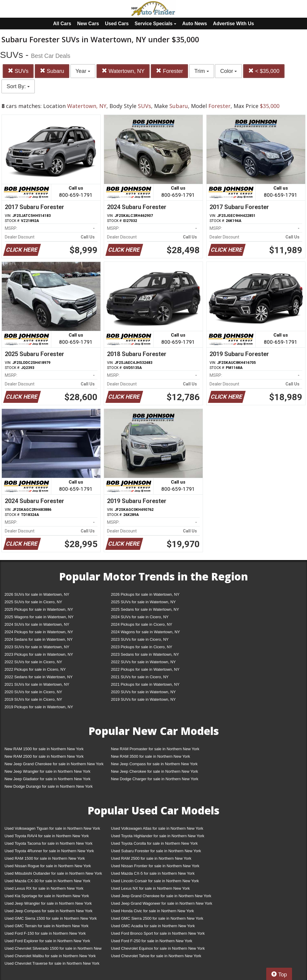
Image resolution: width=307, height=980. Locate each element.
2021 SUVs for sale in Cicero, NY (140, 677)
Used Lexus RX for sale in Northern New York (44, 888)
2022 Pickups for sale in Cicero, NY (35, 669)
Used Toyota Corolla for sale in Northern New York (154, 843)
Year (83, 71)
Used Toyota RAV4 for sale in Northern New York (47, 836)
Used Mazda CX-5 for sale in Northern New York (153, 873)
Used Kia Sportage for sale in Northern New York (47, 896)
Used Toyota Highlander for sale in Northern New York (158, 836)
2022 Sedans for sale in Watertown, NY (39, 677)
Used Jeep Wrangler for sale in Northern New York (48, 903)
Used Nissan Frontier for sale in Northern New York (155, 866)
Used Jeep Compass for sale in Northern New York (48, 911)
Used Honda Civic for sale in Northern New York (152, 911)
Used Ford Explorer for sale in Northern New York (47, 941)
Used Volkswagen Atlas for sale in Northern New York (157, 828)
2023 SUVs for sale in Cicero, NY (140, 639)
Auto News (195, 24)
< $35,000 (264, 71)
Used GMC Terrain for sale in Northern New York (46, 926)
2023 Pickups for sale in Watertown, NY (39, 654)
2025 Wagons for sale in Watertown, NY (39, 617)
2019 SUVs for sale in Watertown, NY (143, 699)
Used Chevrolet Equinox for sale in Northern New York (158, 948)
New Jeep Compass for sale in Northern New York (154, 764)
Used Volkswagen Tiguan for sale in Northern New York (52, 828)
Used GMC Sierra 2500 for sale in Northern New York (157, 918)
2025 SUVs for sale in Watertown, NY (143, 602)
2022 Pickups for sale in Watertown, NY (145, 669)
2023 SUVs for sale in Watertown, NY (37, 647)
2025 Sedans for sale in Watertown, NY (145, 609)
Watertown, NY (123, 71)
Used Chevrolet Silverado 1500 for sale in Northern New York (53, 950)
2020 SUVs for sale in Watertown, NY (143, 692)
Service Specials (155, 24)
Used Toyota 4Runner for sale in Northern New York (49, 851)
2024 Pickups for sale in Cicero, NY (142, 624)
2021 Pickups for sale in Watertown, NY (145, 684)
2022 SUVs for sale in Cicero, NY (33, 662)
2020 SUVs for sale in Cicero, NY (33, 692)
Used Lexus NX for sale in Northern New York (150, 888)
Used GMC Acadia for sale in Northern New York (153, 926)
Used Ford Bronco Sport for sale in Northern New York (158, 933)
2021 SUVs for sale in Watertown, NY (37, 684)
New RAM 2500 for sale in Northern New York (44, 756)
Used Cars (117, 24)
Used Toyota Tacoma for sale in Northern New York (49, 843)
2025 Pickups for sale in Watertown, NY (39, 609)
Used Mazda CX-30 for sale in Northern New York (47, 881)
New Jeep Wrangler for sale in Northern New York (48, 771)
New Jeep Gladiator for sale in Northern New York (48, 779)
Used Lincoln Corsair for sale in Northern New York (155, 881)
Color (228, 71)
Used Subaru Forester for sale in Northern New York (156, 851)
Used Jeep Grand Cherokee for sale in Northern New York (161, 896)
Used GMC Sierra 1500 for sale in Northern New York (51, 918)
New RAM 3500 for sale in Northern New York (151, 756)
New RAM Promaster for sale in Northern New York (155, 749)
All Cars (62, 24)
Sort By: (18, 86)
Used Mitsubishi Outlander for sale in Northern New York (53, 873)
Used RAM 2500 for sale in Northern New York (151, 858)
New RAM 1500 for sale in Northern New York (44, 749)
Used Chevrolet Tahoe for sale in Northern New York (156, 956)
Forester (169, 71)
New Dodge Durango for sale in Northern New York (49, 786)
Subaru (52, 71)
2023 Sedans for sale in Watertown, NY (145, 654)
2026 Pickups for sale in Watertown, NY (145, 594)
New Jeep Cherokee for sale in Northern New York (154, 771)
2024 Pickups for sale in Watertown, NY (39, 632)
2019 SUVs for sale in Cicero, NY (33, 699)
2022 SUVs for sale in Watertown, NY (143, 662)
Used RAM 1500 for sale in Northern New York (45, 858)
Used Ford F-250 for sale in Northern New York (152, 941)
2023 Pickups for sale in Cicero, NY (142, 647)
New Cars (88, 24)
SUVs (18, 71)
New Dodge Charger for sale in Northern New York (155, 779)
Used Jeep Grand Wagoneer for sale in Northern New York (162, 903)
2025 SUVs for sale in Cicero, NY (33, 602)
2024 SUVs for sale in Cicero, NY (140, 617)
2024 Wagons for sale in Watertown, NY (145, 632)
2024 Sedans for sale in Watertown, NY (39, 639)
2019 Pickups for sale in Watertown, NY (39, 707)
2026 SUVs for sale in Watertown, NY (37, 594)
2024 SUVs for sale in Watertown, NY (37, 624)
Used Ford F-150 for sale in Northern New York (45, 933)
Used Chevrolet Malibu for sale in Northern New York (50, 956)
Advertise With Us (233, 24)
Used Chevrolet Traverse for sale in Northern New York (52, 963)
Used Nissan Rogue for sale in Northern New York (48, 866)
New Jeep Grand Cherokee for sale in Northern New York (54, 764)
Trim (201, 71)
